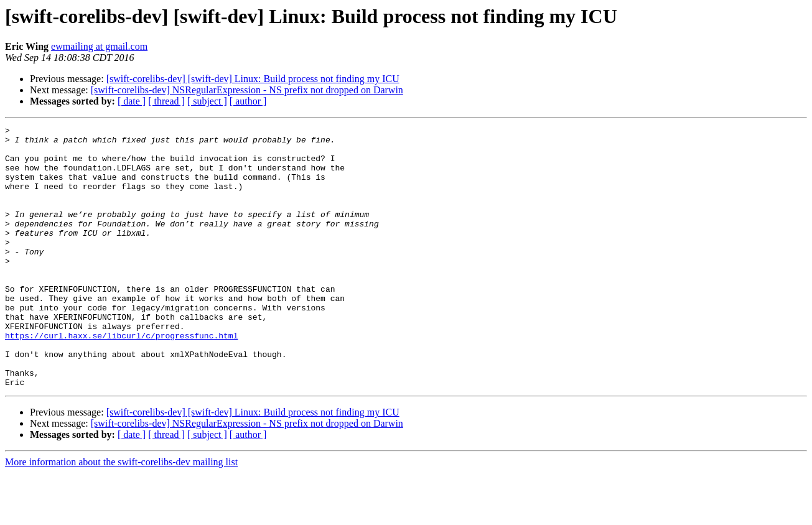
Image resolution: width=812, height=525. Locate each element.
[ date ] (132, 101)
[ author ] (248, 101)
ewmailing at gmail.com (99, 46)
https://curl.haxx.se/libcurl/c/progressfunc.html (121, 378)
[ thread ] (166, 101)
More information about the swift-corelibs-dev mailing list (121, 514)
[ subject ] (207, 101)
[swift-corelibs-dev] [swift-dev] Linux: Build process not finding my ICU (253, 79)
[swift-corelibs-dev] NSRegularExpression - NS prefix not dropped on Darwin (247, 90)
